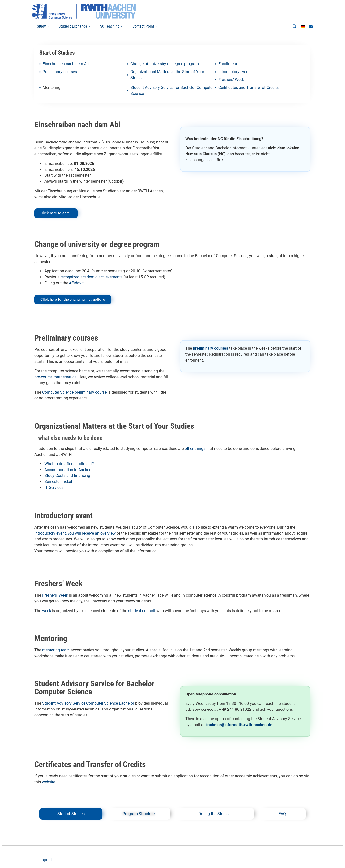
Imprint (46, 860)
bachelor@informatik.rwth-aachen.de (239, 725)
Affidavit (76, 283)
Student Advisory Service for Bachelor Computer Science (172, 90)
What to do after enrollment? (70, 464)
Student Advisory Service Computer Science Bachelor (88, 703)
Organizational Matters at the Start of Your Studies (167, 75)
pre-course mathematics (55, 377)
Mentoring (52, 87)
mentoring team (56, 650)
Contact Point (145, 26)
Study (43, 26)
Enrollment (228, 64)
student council (141, 611)
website (49, 782)
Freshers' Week (231, 80)
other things (195, 449)
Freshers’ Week (55, 595)
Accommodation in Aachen (68, 470)
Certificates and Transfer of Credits (249, 87)
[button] (294, 27)
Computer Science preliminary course (74, 392)
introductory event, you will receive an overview (75, 533)
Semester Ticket (58, 481)
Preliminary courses (60, 72)
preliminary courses (211, 348)
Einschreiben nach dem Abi (66, 64)
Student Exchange (74, 26)
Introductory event (234, 72)
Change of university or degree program (165, 64)
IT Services (54, 487)
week (47, 611)
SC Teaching (111, 26)
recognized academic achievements (91, 277)
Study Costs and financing (67, 476)
